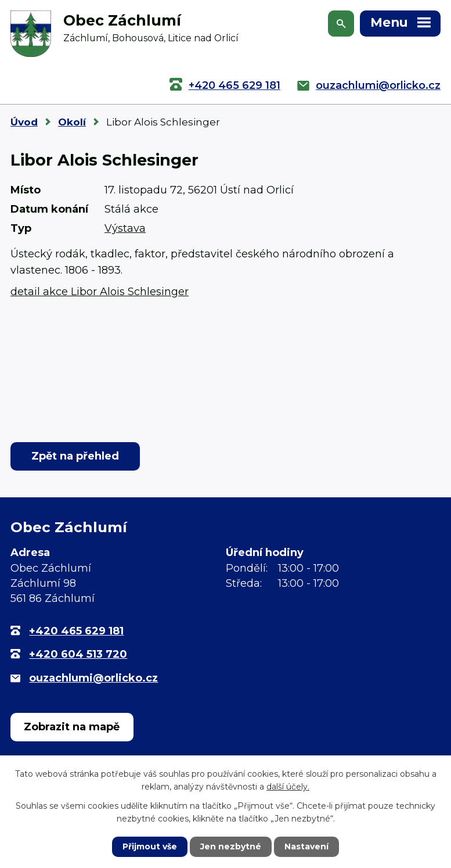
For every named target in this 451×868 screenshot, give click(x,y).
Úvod (24, 122)
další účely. (288, 787)
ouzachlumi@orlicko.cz (378, 85)
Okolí (72, 122)
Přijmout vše (150, 847)
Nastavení (306, 847)
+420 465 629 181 (234, 85)
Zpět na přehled (75, 456)
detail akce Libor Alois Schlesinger (100, 292)
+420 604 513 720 (78, 654)
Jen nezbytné (231, 847)
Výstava (125, 228)
